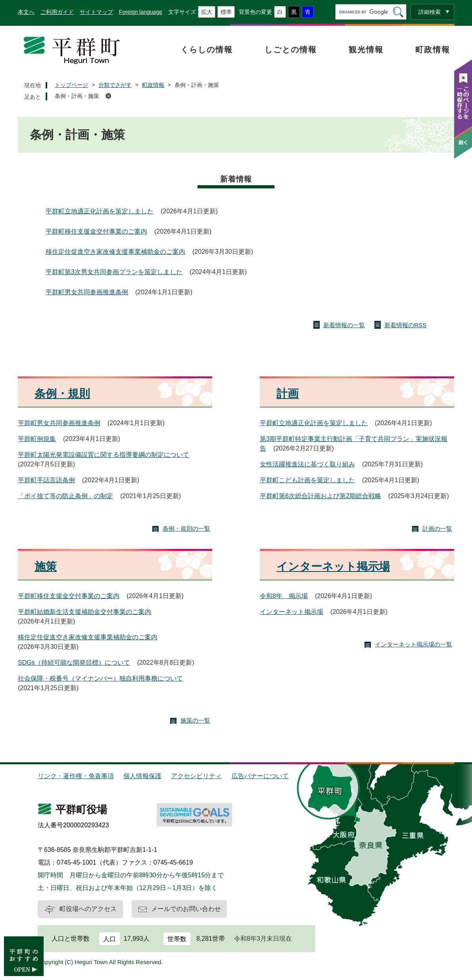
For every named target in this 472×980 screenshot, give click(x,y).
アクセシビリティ (196, 776)
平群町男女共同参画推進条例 (87, 292)
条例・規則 (62, 394)
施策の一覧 (195, 720)
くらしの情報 (207, 50)
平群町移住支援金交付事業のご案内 (96, 231)
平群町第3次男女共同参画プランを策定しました (114, 272)
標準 (226, 12)
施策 (46, 567)
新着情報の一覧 (344, 325)
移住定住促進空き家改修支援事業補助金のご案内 (115, 252)
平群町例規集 (37, 439)
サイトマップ (96, 12)
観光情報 (366, 50)
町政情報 (433, 50)
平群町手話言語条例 (46, 480)
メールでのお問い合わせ (186, 909)
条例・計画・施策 (77, 96)
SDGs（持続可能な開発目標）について (74, 663)
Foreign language (141, 12)
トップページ (71, 85)
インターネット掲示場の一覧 (413, 644)
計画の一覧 (437, 528)
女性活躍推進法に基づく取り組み (307, 464)
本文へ (26, 12)
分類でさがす (115, 85)
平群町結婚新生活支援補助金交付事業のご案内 (84, 612)
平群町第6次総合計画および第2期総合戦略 (320, 496)
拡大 (207, 12)
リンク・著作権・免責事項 (76, 776)
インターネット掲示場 (333, 567)
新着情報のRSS (405, 325)
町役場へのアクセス (88, 909)
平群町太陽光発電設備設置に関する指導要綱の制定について (104, 455)
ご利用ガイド (57, 12)
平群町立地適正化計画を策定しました (100, 211)
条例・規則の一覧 (186, 528)
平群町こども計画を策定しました (307, 480)
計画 (288, 394)
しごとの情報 (291, 50)
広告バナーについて (260, 776)
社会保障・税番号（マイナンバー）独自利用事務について (100, 678)
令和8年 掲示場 (284, 596)
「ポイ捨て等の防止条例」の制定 (65, 496)
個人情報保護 (142, 776)
